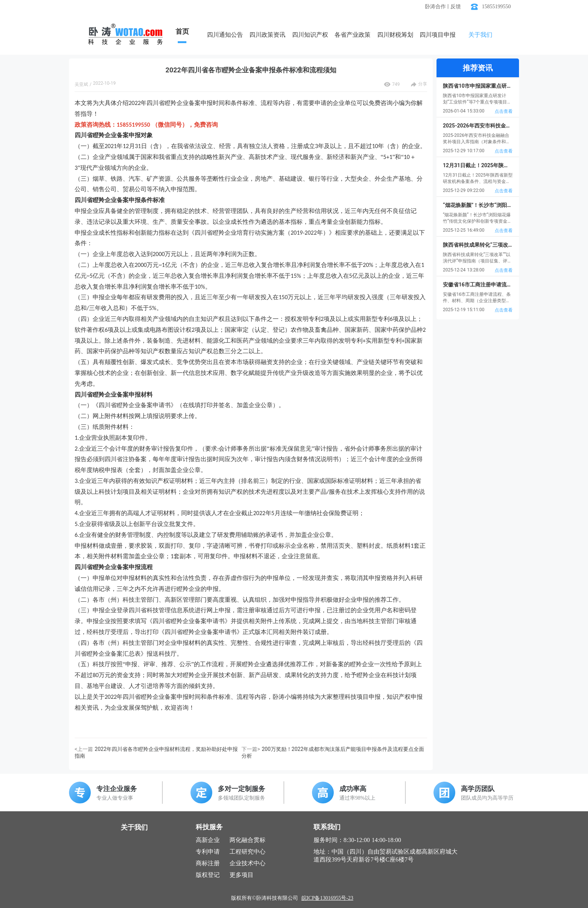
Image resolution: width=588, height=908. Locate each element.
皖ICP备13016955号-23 (327, 898)
